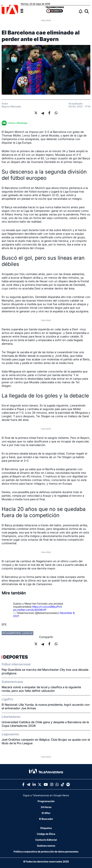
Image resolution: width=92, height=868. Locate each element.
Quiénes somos (46, 846)
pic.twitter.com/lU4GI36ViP (30, 610)
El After (46, 813)
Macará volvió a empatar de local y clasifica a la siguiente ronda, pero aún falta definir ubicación (41, 689)
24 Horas (46, 807)
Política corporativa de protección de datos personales (46, 852)
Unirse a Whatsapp (15, 123)
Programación (46, 801)
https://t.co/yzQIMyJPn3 (47, 607)
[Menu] (24, 10)
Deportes (16, 657)
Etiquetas (46, 828)
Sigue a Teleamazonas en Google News (46, 795)
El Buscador (46, 819)
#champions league (17, 633)
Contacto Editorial (46, 840)
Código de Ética (46, 834)
